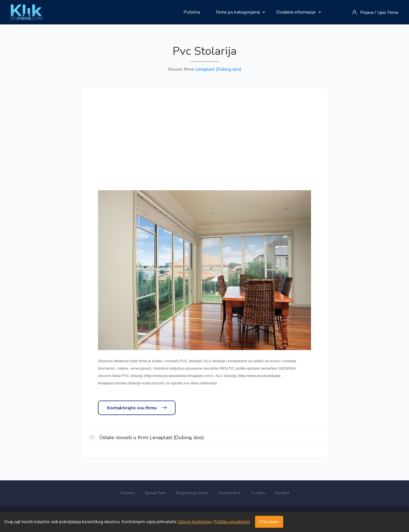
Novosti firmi (229, 493)
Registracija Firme (192, 493)
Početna (192, 12)
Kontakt (282, 493)
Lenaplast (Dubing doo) (218, 69)
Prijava (367, 12)
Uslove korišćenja (194, 522)
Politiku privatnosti (232, 522)
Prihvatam (269, 522)
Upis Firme (388, 12)
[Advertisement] (204, 148)
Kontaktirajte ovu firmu (137, 408)
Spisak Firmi (155, 493)
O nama (258, 493)
